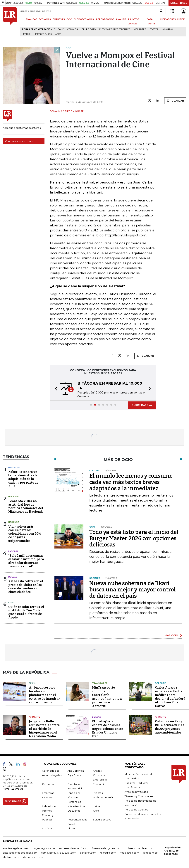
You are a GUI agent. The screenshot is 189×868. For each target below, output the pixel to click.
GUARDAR (175, 101)
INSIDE (181, 19)
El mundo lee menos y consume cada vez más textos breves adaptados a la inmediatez (131, 482)
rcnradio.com (108, 852)
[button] (55, 389)
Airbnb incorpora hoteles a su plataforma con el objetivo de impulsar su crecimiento (44, 695)
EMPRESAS (59, 19)
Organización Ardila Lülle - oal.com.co (173, 850)
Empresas (48, 793)
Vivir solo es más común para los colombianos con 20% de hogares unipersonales (25, 534)
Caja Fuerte (75, 775)
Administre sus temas (19, 141)
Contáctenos (132, 787)
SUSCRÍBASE (179, 3)
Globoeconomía (103, 797)
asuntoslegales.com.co (17, 848)
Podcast (47, 819)
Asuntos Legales (52, 775)
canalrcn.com (88, 852)
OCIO (69, 19)
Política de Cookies (136, 809)
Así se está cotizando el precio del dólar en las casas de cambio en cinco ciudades (26, 587)
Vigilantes (140, 29)
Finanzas (47, 797)
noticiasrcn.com (129, 852)
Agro (58, 34)
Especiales (74, 793)
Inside (97, 806)
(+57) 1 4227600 (13, 789)
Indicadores (49, 806)
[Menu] (23, 19)
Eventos (98, 793)
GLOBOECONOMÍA (84, 19)
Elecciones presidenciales (115, 29)
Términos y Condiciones (139, 796)
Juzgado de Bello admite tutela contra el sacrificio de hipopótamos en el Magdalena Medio (44, 729)
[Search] (161, 11)
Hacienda (14, 497)
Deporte (160, 683)
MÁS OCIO (171, 635)
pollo (27, 34)
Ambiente (35, 717)
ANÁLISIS (121, 19)
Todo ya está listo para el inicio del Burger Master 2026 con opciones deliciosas (134, 538)
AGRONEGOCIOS (105, 19)
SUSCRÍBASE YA (142, 405)
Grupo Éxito (89, 29)
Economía (99, 784)
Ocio (96, 810)
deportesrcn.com (34, 857)
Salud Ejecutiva (102, 819)
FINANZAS (31, 19)
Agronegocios (51, 771)
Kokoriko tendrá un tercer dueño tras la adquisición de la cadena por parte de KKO (23, 479)
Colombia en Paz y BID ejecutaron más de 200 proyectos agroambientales (170, 727)
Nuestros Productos (136, 783)
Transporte (100, 683)
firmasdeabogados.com (106, 848)
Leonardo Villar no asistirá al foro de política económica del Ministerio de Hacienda (26, 506)
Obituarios (74, 810)
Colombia (73, 29)
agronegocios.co (44, 848)
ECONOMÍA (45, 19)
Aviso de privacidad (136, 792)
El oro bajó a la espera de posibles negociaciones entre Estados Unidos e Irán (108, 729)
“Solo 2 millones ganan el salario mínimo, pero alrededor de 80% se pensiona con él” (26, 561)
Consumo (48, 784)
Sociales (47, 828)
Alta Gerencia (76, 771)
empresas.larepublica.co (73, 848)
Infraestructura (76, 806)
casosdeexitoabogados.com (20, 852)
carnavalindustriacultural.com (59, 852)
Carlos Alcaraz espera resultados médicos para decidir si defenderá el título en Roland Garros (170, 697)
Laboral (13, 551)
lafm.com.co (150, 852)
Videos (72, 828)
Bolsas (13, 577)
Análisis (97, 771)
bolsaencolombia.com (138, 848)
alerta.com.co (11, 857)
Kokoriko (167, 29)
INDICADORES (168, 19)
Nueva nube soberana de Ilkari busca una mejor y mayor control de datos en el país (133, 590)
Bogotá (154, 29)
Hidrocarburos (43, 34)
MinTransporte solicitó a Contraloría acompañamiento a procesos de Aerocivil (107, 697)
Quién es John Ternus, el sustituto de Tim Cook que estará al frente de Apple (26, 612)
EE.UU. (12, 602)
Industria (14, 467)
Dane (61, 29)
